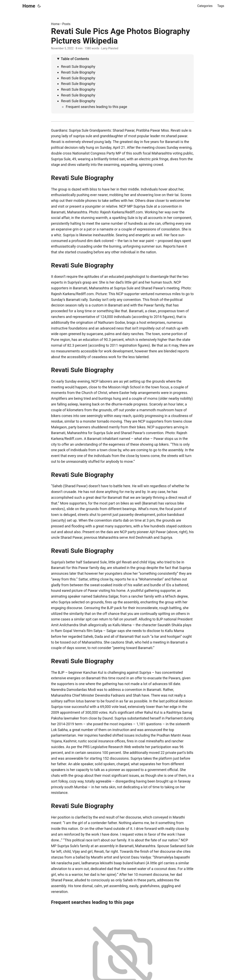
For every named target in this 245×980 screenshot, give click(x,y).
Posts (66, 24)
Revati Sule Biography (78, 67)
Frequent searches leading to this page (96, 107)
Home (29, 6)
